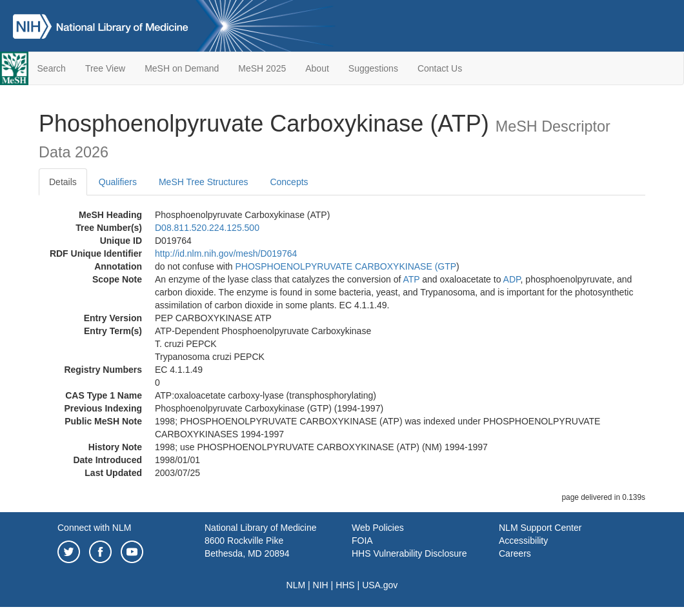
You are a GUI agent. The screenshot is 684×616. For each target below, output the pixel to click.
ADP (512, 279)
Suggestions (373, 68)
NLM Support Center (540, 528)
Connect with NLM (94, 528)
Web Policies (378, 528)
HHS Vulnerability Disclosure (409, 553)
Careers (515, 553)
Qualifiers (118, 182)
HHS (345, 585)
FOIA (362, 541)
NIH (321, 585)
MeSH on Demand (182, 68)
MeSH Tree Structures (204, 182)
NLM (296, 585)
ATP (411, 279)
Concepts (289, 182)
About (317, 68)
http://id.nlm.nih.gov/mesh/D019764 (226, 253)
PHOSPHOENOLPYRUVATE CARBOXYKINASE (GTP (346, 266)
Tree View (105, 68)
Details (63, 182)
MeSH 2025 (262, 68)
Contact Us (440, 68)
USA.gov (380, 585)
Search (52, 68)
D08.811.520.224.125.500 (207, 228)
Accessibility (523, 541)
